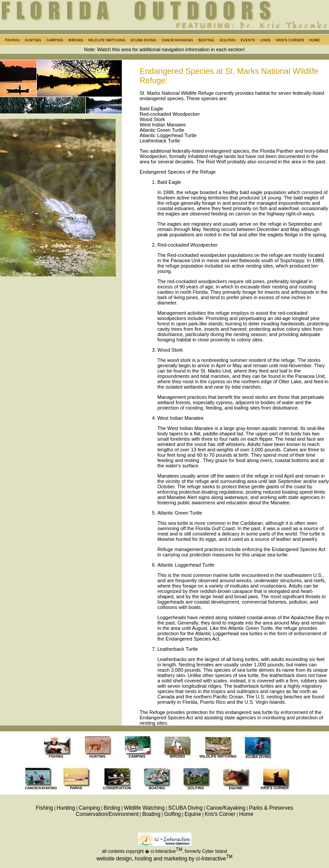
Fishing (45, 808)
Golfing (173, 814)
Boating (151, 814)
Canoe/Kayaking (226, 808)
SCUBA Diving (185, 808)
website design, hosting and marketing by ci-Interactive (161, 859)
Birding (112, 808)
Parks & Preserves (271, 808)
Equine (193, 814)
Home (246, 814)
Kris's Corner (220, 814)
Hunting (66, 808)
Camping (89, 808)
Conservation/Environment (107, 814)
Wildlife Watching (144, 808)
